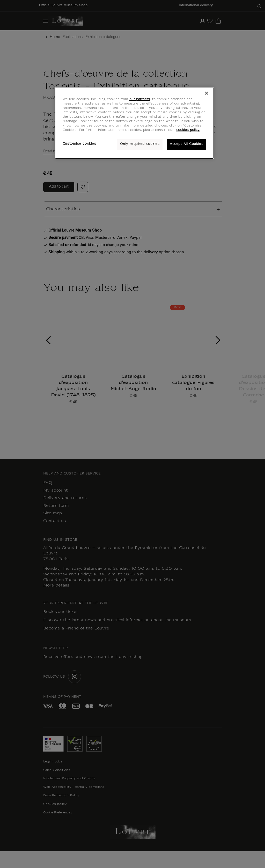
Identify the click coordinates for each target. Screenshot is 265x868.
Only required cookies (140, 144)
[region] (134, 123)
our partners (140, 99)
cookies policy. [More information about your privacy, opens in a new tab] (188, 130)
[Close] (207, 93)
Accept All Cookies (186, 144)
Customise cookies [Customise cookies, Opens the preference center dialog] (79, 144)
